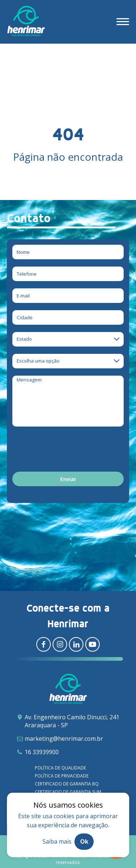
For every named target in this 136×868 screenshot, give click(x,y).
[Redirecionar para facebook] (44, 644)
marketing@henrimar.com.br (64, 739)
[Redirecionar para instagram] (60, 644)
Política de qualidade (60, 768)
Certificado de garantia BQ (67, 784)
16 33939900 (42, 752)
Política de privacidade (62, 776)
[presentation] (67, 450)
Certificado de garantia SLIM (68, 792)
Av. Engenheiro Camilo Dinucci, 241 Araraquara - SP (72, 721)
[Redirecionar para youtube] (92, 644)
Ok (84, 841)
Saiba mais (57, 841)
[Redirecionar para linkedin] (76, 644)
